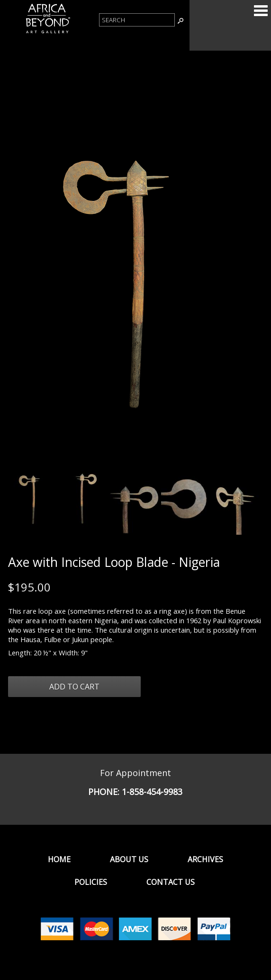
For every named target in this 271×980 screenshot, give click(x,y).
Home (59, 859)
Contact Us (171, 882)
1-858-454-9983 (152, 792)
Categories (261, 10)
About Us (129, 859)
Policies (91, 882)
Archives (205, 859)
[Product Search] (137, 20)
